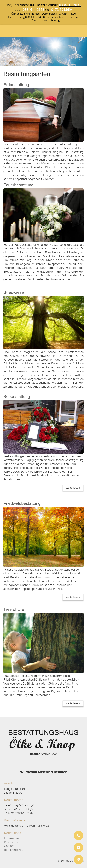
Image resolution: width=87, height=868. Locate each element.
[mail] (79, 848)
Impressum (11, 838)
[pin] (79, 860)
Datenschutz (12, 842)
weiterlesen (73, 488)
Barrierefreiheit (13, 850)
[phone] (79, 836)
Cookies (9, 846)
